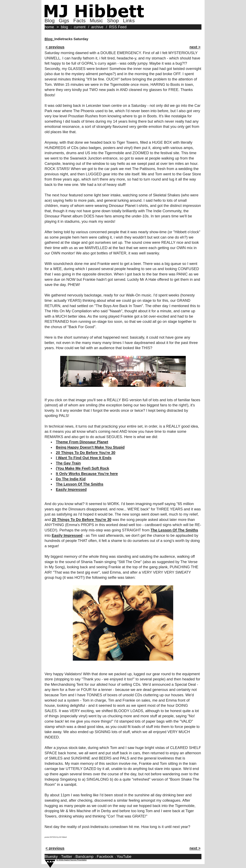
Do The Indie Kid (71, 479)
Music (96, 21)
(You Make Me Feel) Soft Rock (83, 468)
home (49, 27)
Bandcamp (84, 856)
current (80, 27)
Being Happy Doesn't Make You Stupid (90, 447)
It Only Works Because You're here (87, 474)
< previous (55, 47)
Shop (113, 21)
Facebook (105, 856)
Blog (50, 21)
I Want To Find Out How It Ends (84, 458)
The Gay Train (68, 463)
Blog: (49, 39)
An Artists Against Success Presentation (71, 860)
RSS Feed (118, 27)
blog (64, 27)
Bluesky (51, 856)
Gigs (64, 21)
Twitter (67, 856)
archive (97, 27)
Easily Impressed (71, 489)
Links (129, 21)
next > (195, 47)
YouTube (124, 856)
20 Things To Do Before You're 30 (86, 453)
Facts (79, 21)
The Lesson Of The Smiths (80, 484)
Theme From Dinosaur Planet (82, 442)
